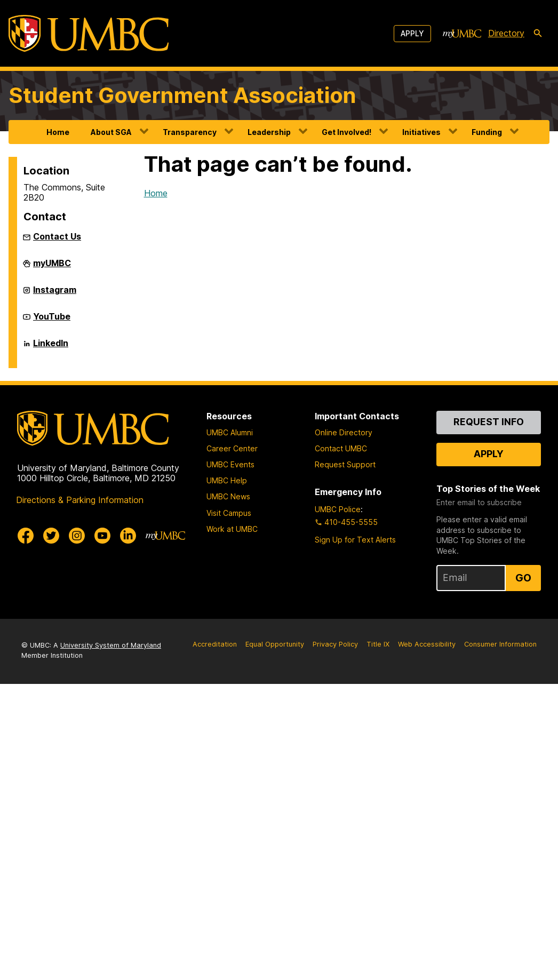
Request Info (489, 422)
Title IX (378, 644)
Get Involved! (346, 132)
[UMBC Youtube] (102, 536)
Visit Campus (229, 513)
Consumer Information (500, 644)
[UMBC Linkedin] (128, 536)
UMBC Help (227, 480)
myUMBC (52, 267)
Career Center (232, 448)
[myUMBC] (462, 34)
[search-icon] (538, 34)
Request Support (345, 464)
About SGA (111, 132)
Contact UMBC (341, 448)
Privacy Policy (335, 644)
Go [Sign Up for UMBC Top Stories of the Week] (523, 578)
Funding (487, 132)
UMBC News (228, 496)
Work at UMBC (232, 529)
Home (58, 132)
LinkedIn (51, 347)
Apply (412, 33)
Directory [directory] (506, 33)
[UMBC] (89, 33)
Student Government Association (182, 95)
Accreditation (215, 644)
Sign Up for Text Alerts (355, 540)
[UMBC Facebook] (26, 536)
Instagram (55, 294)
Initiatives (421, 132)
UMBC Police (338, 509)
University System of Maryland (111, 645)
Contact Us (57, 236)
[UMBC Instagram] (77, 536)
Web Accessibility (427, 644)
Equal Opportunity (275, 644)
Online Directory (344, 432)
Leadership (269, 132)
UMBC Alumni (230, 432)
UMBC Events (230, 464)
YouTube (52, 321)
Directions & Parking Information (80, 500)
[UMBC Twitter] (51, 536)
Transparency (190, 132)
